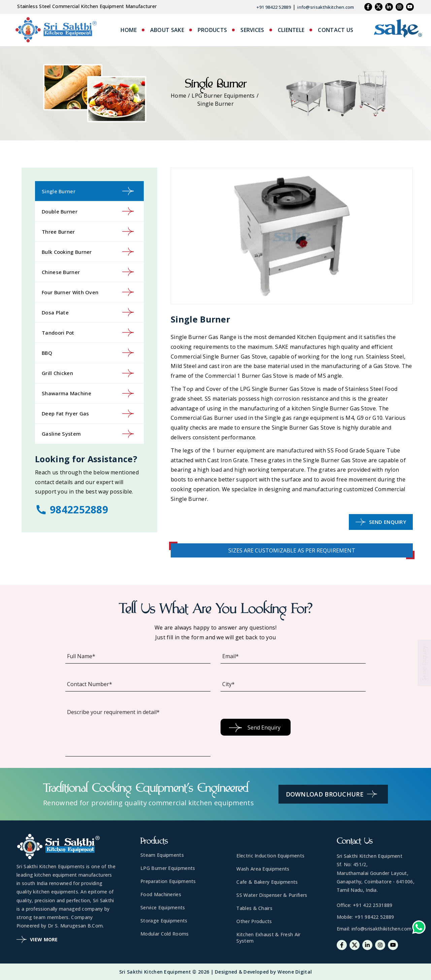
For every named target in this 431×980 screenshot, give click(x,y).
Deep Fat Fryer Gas (88, 414)
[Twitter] (379, 7)
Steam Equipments (162, 855)
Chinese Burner (88, 272)
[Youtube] (410, 7)
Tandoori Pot (88, 332)
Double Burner (88, 211)
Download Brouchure (331, 794)
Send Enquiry (381, 522)
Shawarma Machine (88, 393)
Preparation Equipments (168, 881)
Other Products (254, 921)
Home (178, 96)
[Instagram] (400, 7)
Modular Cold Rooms (164, 934)
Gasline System (88, 434)
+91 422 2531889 (373, 905)
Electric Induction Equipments (270, 856)
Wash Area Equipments (263, 869)
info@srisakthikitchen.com (326, 7)
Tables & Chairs (254, 908)
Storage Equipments (164, 921)
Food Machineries (161, 894)
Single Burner (88, 191)
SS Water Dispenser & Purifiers (272, 895)
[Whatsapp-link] (419, 929)
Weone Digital (295, 972)
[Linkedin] (389, 7)
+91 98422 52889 (274, 7)
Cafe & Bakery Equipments (267, 882)
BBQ (88, 353)
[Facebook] (368, 7)
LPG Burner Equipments (223, 96)
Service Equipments (163, 907)
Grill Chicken (88, 373)
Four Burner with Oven (88, 292)
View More (37, 939)
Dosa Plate (88, 312)
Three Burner (88, 231)
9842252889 (72, 510)
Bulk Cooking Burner (88, 252)
